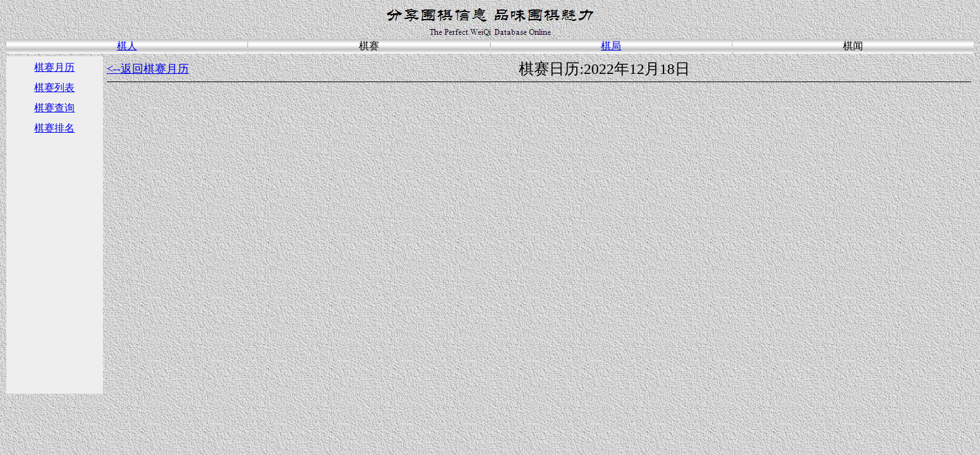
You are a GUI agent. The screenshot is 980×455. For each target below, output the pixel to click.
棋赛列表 (54, 88)
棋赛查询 (54, 108)
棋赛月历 (54, 67)
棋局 (611, 46)
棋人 (127, 46)
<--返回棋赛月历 (148, 69)
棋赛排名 (54, 128)
